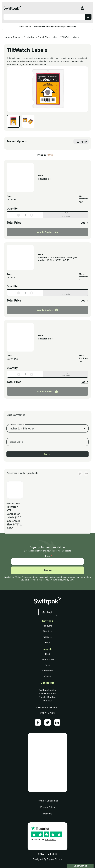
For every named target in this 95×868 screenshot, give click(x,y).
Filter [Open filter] (82, 142)
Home (7, 37)
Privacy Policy (48, 807)
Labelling (30, 37)
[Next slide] (86, 501)
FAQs (48, 643)
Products (18, 37)
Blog (48, 654)
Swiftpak (48, 621)
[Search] (88, 17)
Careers (48, 637)
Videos (48, 676)
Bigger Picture (55, 859)
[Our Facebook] (38, 722)
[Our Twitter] (48, 722)
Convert (48, 476)
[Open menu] (89, 8)
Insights (48, 649)
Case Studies (48, 660)
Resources (48, 671)
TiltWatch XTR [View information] (45, 179)
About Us (48, 632)
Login (84, 223)
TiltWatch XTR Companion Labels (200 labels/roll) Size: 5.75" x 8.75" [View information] (58, 259)
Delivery (48, 814)
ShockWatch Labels (48, 37)
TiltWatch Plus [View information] (45, 339)
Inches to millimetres (22, 450)
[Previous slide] (80, 501)
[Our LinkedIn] (57, 722)
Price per (47, 155)
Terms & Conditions (48, 801)
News (48, 665)
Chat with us (80, 866)
